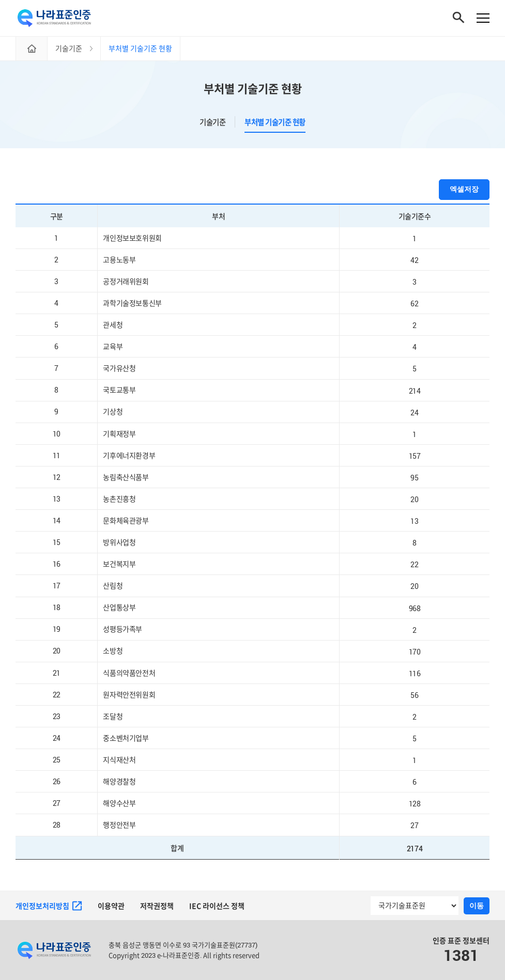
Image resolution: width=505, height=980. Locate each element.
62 (414, 304)
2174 (415, 848)
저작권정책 (157, 906)
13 (414, 521)
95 (414, 478)
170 (415, 651)
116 (415, 673)
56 (414, 695)
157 (415, 455)
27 (414, 825)
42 (414, 260)
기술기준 (212, 122)
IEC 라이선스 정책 (217, 906)
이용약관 (111, 906)
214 (415, 390)
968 (415, 608)
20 (414, 499)
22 (414, 564)
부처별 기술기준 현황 (253, 89)
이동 (477, 906)
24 (414, 412)
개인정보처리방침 (49, 906)
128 (415, 804)
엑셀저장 (464, 189)
